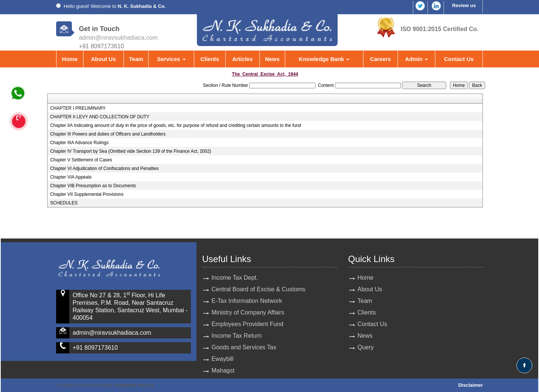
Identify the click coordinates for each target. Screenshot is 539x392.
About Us (103, 59)
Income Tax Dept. (235, 278)
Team (136, 59)
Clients (210, 59)
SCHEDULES (64, 203)
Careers (381, 59)
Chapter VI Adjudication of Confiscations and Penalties (104, 168)
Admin (416, 59)
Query (366, 347)
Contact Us (459, 59)
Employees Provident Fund (247, 324)
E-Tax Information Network (247, 301)
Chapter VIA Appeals (71, 177)
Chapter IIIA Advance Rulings (79, 143)
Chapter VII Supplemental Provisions (87, 194)
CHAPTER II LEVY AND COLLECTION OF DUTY (100, 117)
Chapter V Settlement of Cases (81, 160)
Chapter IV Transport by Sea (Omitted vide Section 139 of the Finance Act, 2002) (131, 151)
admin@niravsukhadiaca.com (118, 38)
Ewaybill (223, 359)
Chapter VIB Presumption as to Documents (93, 186)
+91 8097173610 (95, 348)
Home (70, 59)
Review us (464, 5)
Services (171, 59)
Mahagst (223, 370)
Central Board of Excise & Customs (258, 289)
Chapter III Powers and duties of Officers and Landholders (108, 134)
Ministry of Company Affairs (248, 312)
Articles (242, 59)
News (272, 59)
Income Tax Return (237, 336)
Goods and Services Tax (244, 347)
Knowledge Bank (324, 59)
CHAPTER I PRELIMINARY (78, 108)
